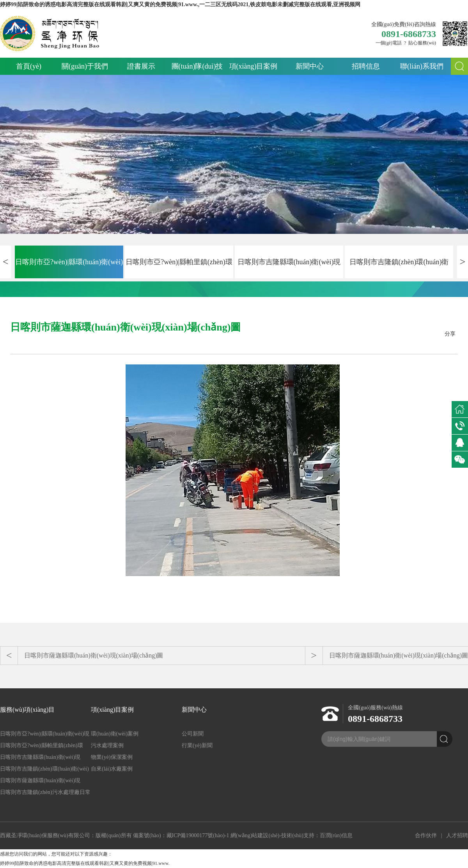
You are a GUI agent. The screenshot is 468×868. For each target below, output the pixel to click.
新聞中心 (310, 66)
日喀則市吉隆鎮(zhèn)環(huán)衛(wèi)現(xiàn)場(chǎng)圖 (399, 268)
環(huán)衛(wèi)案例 (115, 734)
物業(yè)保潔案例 (112, 757)
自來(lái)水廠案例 (112, 769)
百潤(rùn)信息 (336, 835)
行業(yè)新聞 (197, 745)
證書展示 (141, 66)
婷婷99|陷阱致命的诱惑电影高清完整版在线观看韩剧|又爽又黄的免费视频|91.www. (85, 863)
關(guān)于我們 (85, 66)
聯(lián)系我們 (422, 66)
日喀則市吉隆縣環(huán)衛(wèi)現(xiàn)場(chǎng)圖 (289, 268)
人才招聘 (457, 835)
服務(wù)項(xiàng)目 (27, 710)
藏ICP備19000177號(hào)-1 (198, 835)
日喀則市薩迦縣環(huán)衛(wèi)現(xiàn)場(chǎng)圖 (94, 655)
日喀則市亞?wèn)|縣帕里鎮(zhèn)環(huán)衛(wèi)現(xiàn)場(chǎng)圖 (179, 268)
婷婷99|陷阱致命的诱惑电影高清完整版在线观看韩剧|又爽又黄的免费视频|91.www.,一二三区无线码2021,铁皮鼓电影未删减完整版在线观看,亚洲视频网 (180, 4)
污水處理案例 (107, 745)
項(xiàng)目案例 (253, 66)
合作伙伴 (426, 835)
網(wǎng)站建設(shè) (255, 835)
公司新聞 (193, 734)
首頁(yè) (29, 66)
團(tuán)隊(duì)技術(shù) (197, 69)
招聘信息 (366, 66)
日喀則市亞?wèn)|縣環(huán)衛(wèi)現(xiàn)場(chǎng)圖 (69, 268)
